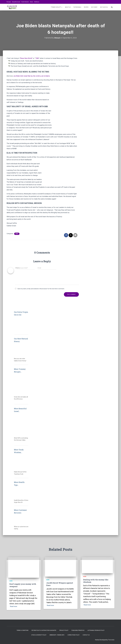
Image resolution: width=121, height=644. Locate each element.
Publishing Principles (78, 630)
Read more (14, 606)
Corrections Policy (73, 635)
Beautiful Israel (16, 2)
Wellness (37, 2)
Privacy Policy (64, 630)
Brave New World (26, 58)
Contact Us (86, 635)
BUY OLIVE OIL (104, 7)
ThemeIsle (111, 640)
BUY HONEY (94, 7)
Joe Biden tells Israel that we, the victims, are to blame (33, 78)
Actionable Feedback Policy (96, 630)
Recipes (9, 2)
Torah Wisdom (25, 2)
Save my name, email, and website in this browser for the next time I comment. (41, 291)
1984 (38, 58)
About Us (68, 7)
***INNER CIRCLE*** (57, 7)
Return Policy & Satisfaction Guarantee (44, 630)
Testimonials (77, 7)
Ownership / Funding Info (57, 635)
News (32, 2)
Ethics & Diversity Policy (39, 635)
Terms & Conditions (23, 630)
